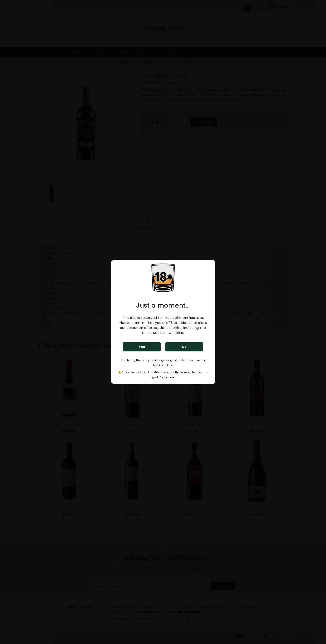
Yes (142, 347)
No (184, 347)
